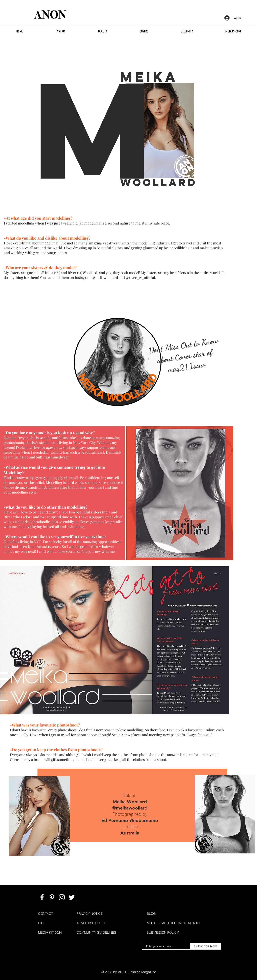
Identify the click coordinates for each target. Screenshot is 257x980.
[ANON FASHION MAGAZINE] (42, 897)
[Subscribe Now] (205, 946)
